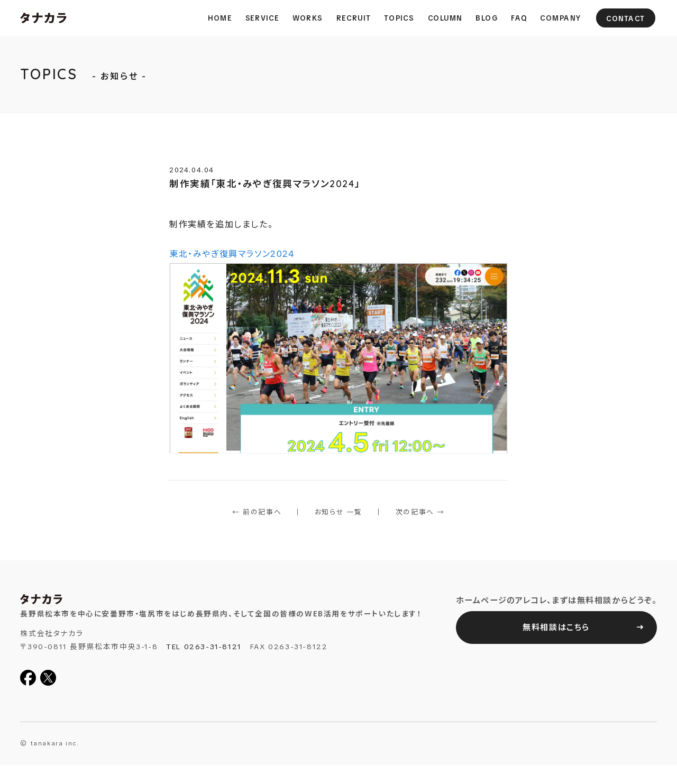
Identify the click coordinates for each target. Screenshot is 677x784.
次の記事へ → (420, 512)
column (445, 18)
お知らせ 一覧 (338, 512)
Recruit (354, 18)
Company (561, 18)
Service (262, 18)
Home (220, 18)
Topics (399, 18)
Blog (487, 18)
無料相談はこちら (556, 628)
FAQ (519, 18)
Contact (626, 19)
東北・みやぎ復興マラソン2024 (338, 351)
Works (308, 18)
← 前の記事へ (257, 512)
